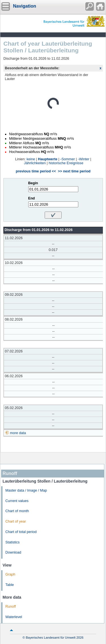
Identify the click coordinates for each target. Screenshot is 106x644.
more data (18, 433)
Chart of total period (21, 532)
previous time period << (36, 171)
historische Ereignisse (66, 163)
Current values (17, 501)
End (32, 198)
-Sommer (68, 159)
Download (13, 552)
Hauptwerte (48, 159)
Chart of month (17, 511)
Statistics (12, 542)
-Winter (84, 159)
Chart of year (16, 521)
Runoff (11, 607)
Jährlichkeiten (35, 163)
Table (10, 585)
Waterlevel (14, 617)
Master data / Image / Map (26, 490)
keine (31, 159)
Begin (33, 183)
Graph (10, 574)
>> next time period (74, 171)
